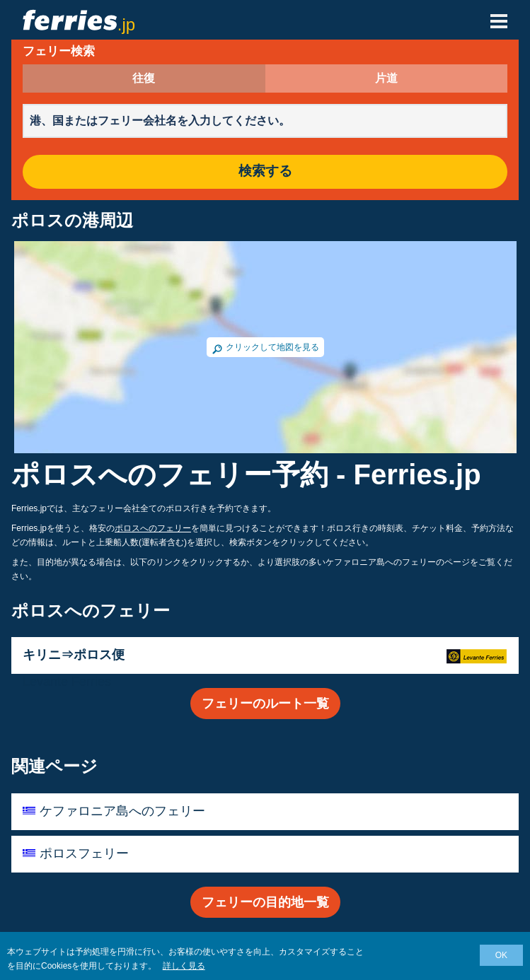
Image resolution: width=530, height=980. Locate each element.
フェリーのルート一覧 (265, 704)
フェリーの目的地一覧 (265, 902)
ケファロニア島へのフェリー (122, 811)
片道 (386, 78)
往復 (144, 78)
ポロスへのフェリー (153, 528)
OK (501, 955)
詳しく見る (184, 966)
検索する (265, 171)
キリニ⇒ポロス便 (74, 655)
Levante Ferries (67, 682)
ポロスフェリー (84, 853)
